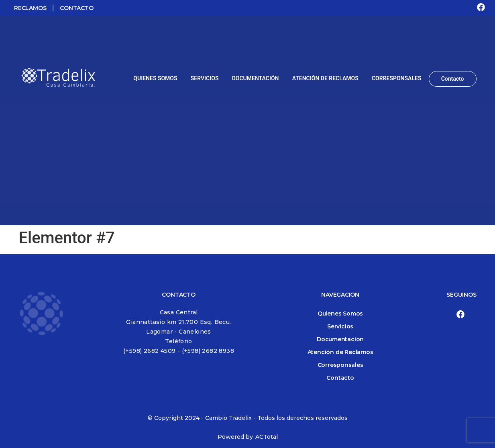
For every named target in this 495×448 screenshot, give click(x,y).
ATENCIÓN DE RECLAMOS (325, 78)
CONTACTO (76, 8)
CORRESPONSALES (396, 78)
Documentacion (340, 339)
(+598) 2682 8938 (208, 351)
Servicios (340, 326)
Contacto (453, 79)
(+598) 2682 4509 (149, 351)
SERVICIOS (205, 78)
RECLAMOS (30, 8)
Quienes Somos (340, 314)
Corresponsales (340, 365)
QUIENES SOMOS (155, 78)
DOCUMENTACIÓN (256, 78)
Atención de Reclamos (340, 352)
